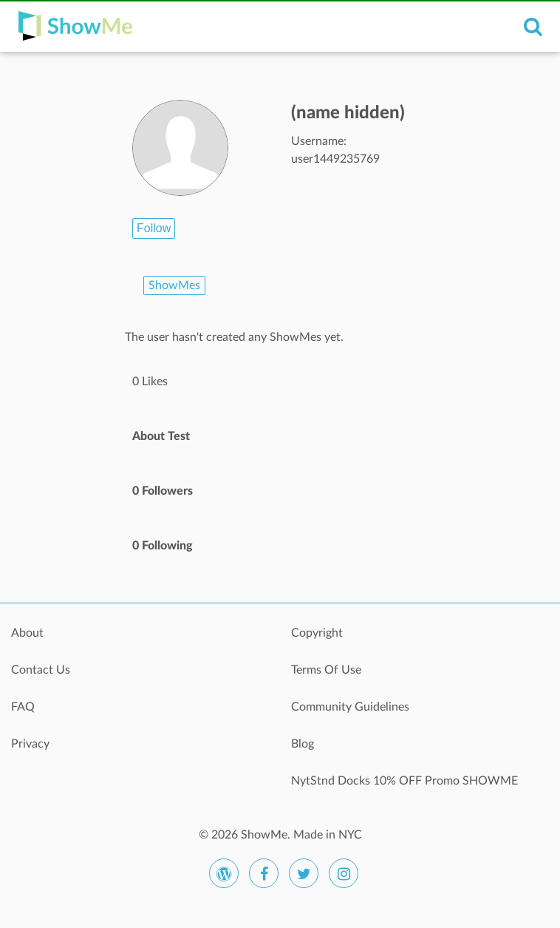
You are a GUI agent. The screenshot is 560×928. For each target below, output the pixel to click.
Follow (154, 228)
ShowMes (174, 285)
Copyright (317, 633)
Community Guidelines (350, 707)
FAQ (23, 707)
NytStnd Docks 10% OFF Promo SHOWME (404, 781)
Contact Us (41, 670)
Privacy (30, 744)
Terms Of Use (326, 670)
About (27, 633)
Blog (303, 744)
